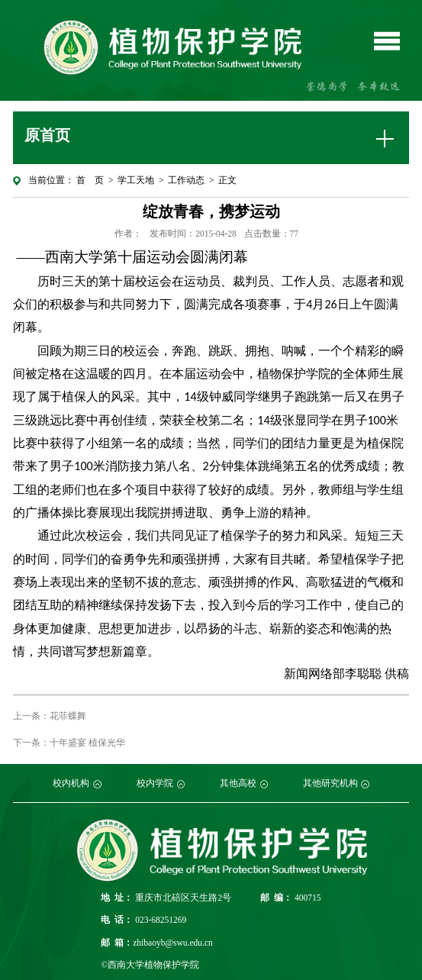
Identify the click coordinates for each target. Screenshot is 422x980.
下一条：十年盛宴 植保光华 (69, 743)
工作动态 (186, 180)
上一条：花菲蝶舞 (50, 716)
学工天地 (136, 180)
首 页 (90, 180)
